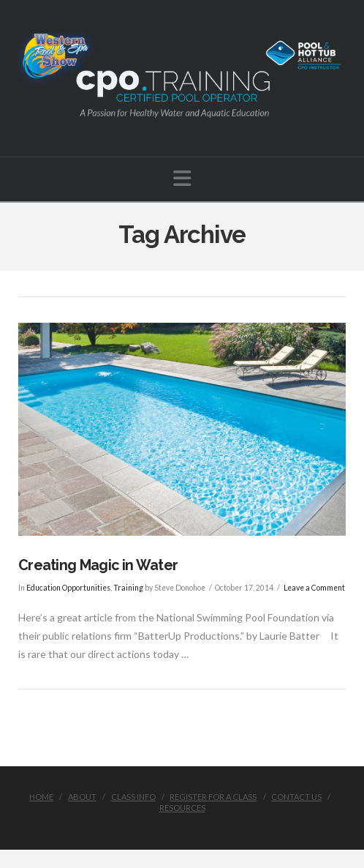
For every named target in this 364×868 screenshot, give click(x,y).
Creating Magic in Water (98, 565)
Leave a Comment (314, 588)
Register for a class (213, 797)
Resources (182, 808)
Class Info (133, 797)
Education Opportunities (68, 588)
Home (41, 797)
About (82, 797)
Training (128, 588)
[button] (182, 178)
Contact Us (296, 797)
